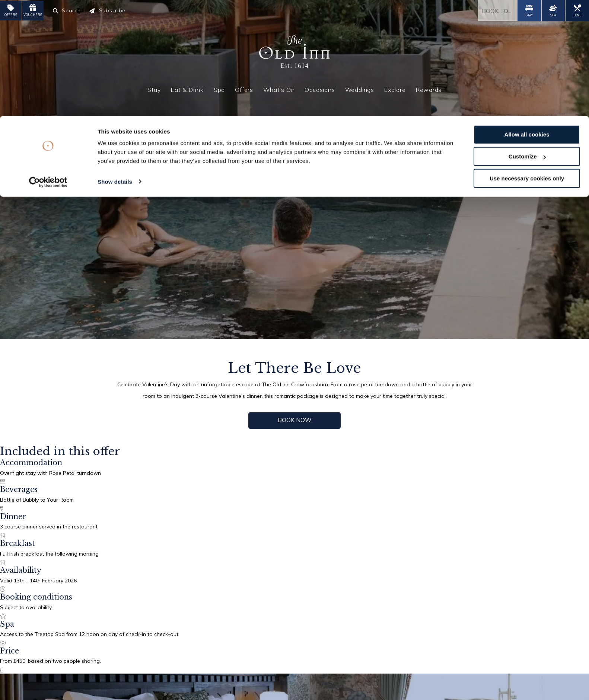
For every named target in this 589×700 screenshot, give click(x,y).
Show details (115, 65)
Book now (295, 419)
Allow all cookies (527, 18)
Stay (154, 88)
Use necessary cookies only (527, 62)
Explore (395, 88)
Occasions (320, 88)
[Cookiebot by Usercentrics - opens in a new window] (48, 66)
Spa (219, 88)
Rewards (429, 88)
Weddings (360, 88)
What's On (279, 88)
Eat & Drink (187, 88)
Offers (244, 88)
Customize (527, 40)
